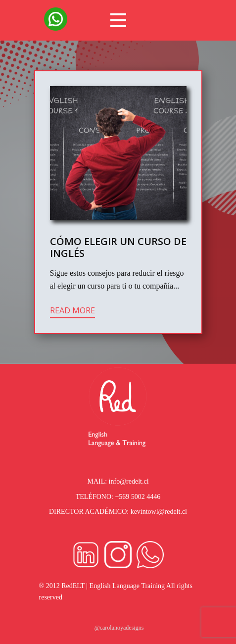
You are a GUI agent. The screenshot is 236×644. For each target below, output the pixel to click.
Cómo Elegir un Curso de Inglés (118, 247)
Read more (72, 310)
